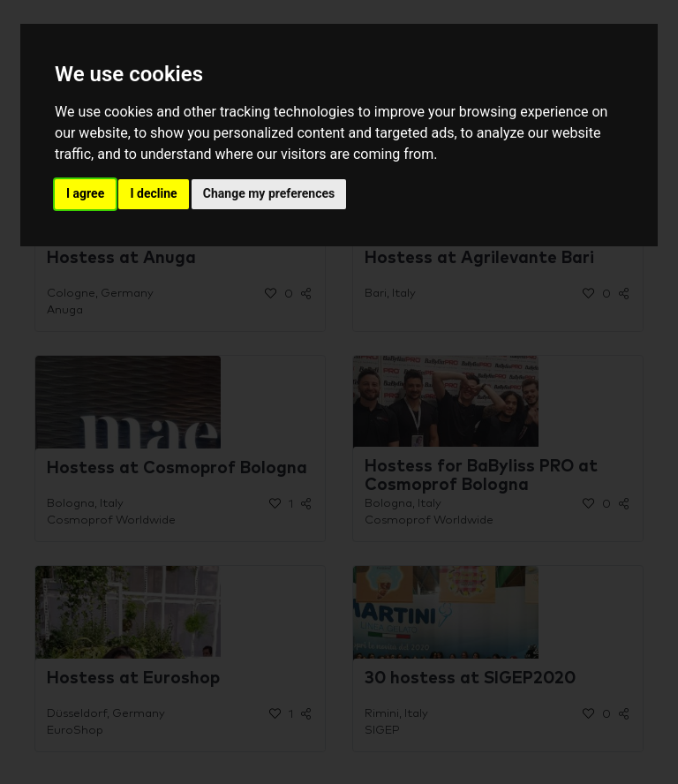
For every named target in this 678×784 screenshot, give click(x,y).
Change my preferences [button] (269, 193)
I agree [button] (85, 193)
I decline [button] (153, 193)
